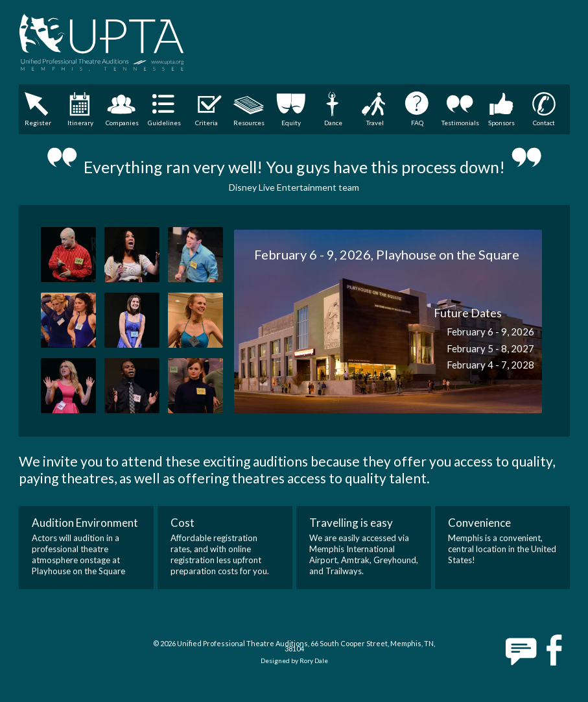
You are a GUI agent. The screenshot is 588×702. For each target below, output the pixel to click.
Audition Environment (85, 523)
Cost (182, 523)
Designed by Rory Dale (294, 660)
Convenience (479, 523)
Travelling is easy (351, 523)
